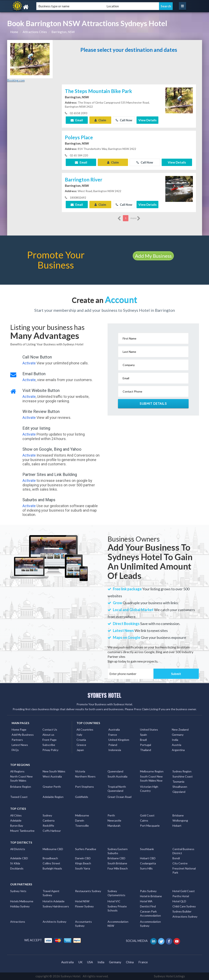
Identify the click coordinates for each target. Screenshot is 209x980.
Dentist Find (148, 906)
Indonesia (115, 750)
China (130, 962)
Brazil (143, 740)
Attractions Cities (35, 32)
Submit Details (153, 404)
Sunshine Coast (183, 776)
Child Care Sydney (184, 906)
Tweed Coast (19, 797)
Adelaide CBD (19, 858)
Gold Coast (147, 815)
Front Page (49, 740)
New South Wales (54, 771)
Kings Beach (83, 863)
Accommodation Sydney (150, 924)
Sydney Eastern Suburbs (118, 851)
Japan (80, 750)
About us (48, 735)
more (135, 218)
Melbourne (82, 815)
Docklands (17, 868)
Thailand (146, 750)
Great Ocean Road (120, 797)
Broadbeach (50, 858)
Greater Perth (52, 787)
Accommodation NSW (118, 924)
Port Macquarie (150, 826)
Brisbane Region (21, 787)
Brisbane (178, 815)
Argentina (178, 750)
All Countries (85, 729)
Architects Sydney (54, 922)
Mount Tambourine (22, 831)
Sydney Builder (182, 911)
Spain (143, 735)
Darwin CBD (83, 858)
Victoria (80, 771)
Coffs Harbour (52, 831)
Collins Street (51, 863)
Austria (177, 745)
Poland (113, 745)
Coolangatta (148, 863)
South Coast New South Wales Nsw (151, 778)
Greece (81, 745)
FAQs (15, 750)
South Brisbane (117, 863)
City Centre (180, 863)
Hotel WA (146, 901)
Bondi (176, 858)
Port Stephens (84, 787)
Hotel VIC (114, 901)
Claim (100, 120)
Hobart (177, 826)
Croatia (81, 740)
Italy (79, 735)
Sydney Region (182, 771)
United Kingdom (119, 740)
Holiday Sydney (20, 906)
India (175, 740)
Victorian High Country (149, 789)
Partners (17, 740)
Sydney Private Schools (117, 908)
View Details (147, 120)
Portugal (146, 745)
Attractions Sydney (185, 916)
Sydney (47, 815)
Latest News (20, 745)
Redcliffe (48, 826)
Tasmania (178, 781)
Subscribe (49, 745)
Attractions (18, 922)
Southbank (147, 849)
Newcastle (114, 820)
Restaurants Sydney (88, 891)
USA (90, 962)
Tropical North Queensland (117, 789)
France (113, 735)
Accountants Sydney (83, 924)
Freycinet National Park (184, 870)
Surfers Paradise (86, 849)
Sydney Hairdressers (56, 906)
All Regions (17, 771)
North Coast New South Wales (21, 778)
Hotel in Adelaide (54, 901)
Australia (114, 729)
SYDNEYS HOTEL (104, 695)
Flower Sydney (84, 906)
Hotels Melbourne (22, 901)
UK (80, 962)
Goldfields (82, 797)
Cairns (144, 820)
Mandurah (114, 826)
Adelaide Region (53, 797)
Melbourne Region (152, 771)
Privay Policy (50, 750)
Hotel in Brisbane (151, 896)
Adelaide (16, 820)
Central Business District (183, 851)
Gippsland (179, 792)
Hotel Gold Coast (184, 891)
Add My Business (153, 256)
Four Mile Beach (118, 868)
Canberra (49, 820)
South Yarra (83, 868)
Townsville (82, 826)
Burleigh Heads (52, 868)
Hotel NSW (82, 901)
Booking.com (16, 80)
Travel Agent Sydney (51, 893)
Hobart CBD (148, 858)
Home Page (19, 729)
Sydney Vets (18, 891)
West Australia (52, 776)
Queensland (115, 771)
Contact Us (50, 729)
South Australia (117, 776)
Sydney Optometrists (116, 893)
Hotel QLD (179, 901)
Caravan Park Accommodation (150, 913)
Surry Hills (146, 868)
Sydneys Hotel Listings (169, 976)
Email (77, 120)
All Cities (16, 815)
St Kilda (15, 863)
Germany (178, 735)
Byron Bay (17, 826)
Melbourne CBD (53, 849)
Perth (111, 815)
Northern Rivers (85, 776)
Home (14, 32)
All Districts (18, 849)
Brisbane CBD (116, 858)
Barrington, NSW (63, 32)
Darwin (80, 820)
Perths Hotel (181, 896)
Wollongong (180, 820)
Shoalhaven (180, 787)
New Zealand (180, 729)
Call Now (124, 120)
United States (149, 729)
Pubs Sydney (148, 891)
